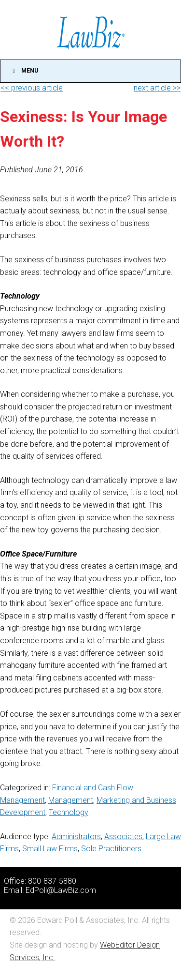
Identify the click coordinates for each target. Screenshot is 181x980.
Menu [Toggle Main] (24, 71)
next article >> (157, 88)
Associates (123, 837)
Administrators (76, 837)
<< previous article (32, 88)
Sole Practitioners (111, 849)
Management (71, 800)
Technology (69, 812)
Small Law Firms (50, 849)
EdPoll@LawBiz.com (61, 890)
